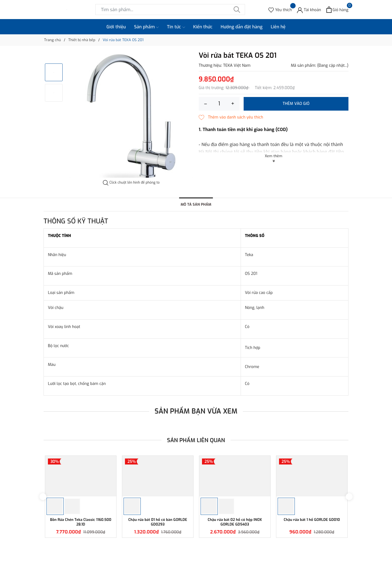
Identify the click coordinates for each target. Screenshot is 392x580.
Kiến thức (203, 27)
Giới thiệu (116, 27)
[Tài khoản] (309, 10)
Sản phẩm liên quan (196, 440)
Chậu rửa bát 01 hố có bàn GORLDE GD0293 (158, 556)
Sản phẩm (147, 27)
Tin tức (176, 27)
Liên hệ (278, 27)
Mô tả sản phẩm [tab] (196, 205)
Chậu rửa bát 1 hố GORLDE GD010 (312, 554)
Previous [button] (43, 514)
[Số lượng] (219, 104)
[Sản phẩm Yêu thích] (280, 10)
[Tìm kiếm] (237, 10)
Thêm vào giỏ (296, 104)
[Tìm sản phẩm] (170, 10)
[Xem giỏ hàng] (337, 10)
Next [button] (349, 514)
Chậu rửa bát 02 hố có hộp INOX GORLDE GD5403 (235, 556)
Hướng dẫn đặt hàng (242, 27)
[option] (131, 116)
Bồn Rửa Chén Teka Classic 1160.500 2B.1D (81, 556)
